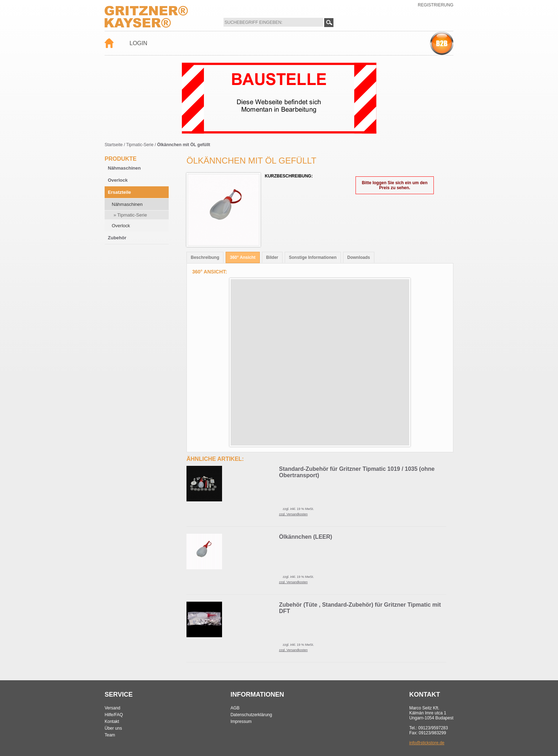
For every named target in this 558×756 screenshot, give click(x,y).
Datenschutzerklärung (251, 715)
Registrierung (436, 5)
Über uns (113, 728)
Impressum (241, 722)
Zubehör (117, 238)
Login (138, 43)
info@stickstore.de (427, 743)
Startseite (114, 145)
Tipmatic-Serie (140, 145)
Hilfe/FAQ (114, 715)
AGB (235, 708)
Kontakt (112, 722)
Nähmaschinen (124, 168)
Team (110, 735)
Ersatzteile (119, 192)
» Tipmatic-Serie (130, 215)
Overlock (118, 180)
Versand (112, 708)
